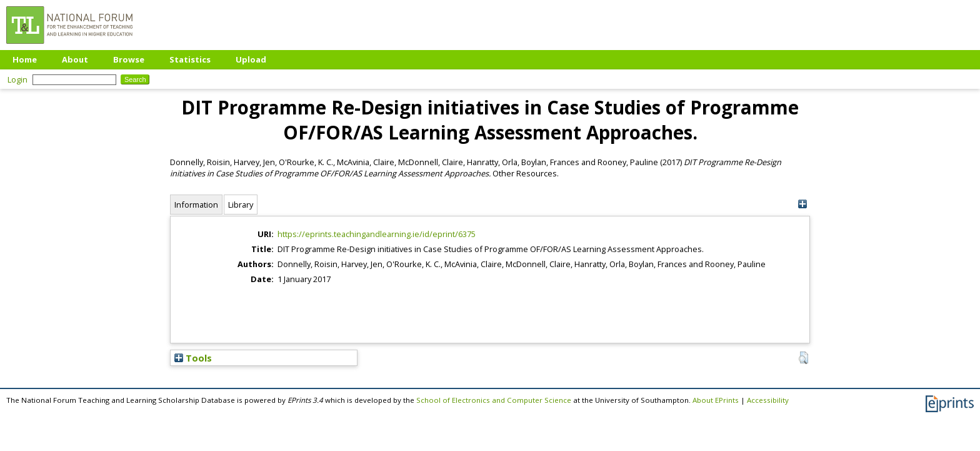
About (75, 59)
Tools (193, 358)
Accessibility (768, 400)
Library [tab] (241, 205)
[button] (803, 358)
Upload (251, 59)
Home (25, 59)
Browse (129, 59)
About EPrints (716, 400)
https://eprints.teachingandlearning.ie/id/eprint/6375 (377, 234)
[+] (802, 204)
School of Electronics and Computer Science (494, 400)
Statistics (190, 59)
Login (17, 79)
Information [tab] (196, 205)
